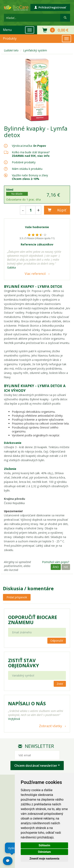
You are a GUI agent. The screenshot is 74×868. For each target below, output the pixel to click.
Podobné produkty (24, 162)
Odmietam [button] (44, 852)
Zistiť (60, 684)
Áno (56, 567)
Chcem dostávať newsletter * (37, 766)
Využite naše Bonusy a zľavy (30, 177)
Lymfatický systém (35, 50)
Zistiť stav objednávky (23, 663)
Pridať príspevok (17, 597)
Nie (66, 567)
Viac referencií (35, 274)
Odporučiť (57, 641)
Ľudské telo (11, 50)
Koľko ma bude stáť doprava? (31, 152)
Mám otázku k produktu (27, 169)
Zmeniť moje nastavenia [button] (44, 859)
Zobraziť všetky (51, 726)
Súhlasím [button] (44, 845)
